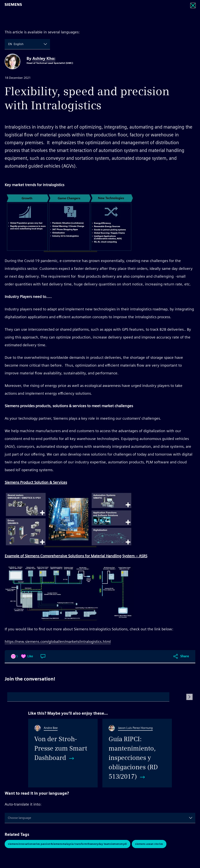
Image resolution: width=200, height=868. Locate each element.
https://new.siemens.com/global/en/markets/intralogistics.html (58, 641)
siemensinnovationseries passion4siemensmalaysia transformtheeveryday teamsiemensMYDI (67, 844)
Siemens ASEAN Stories (149, 844)
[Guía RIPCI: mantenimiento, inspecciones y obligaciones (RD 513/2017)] (137, 753)
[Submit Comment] (189, 697)
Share (185, 656)
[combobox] (9, 44)
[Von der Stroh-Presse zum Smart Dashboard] (63, 753)
